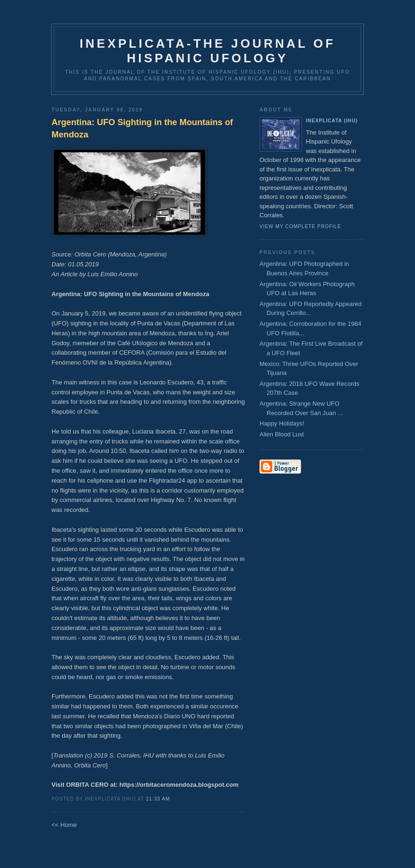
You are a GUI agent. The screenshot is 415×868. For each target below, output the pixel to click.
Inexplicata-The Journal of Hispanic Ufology (207, 51)
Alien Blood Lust (282, 434)
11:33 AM (158, 799)
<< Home (64, 825)
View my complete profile (300, 226)
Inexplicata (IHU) (332, 121)
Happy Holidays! (282, 423)
